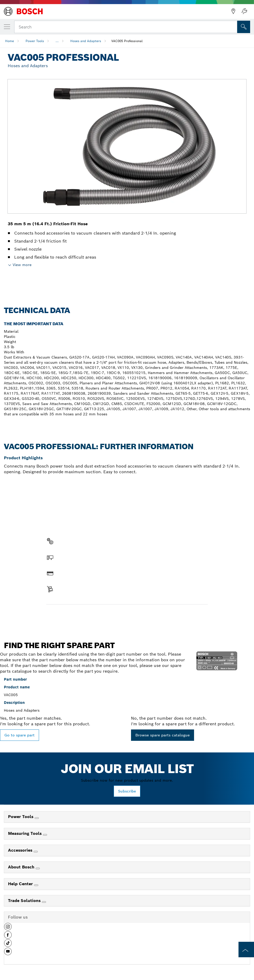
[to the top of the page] (246, 950)
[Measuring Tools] (45, 835)
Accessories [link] (21, 850)
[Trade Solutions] (44, 902)
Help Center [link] (21, 884)
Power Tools (35, 41)
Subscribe (127, 791)
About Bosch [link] (22, 867)
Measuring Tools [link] (25, 833)
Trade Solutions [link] (25, 901)
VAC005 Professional (127, 41)
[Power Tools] (37, 818)
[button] (8, 929)
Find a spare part (66, 615)
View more (22, 265)
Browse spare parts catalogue (163, 735)
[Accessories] (36, 852)
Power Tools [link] (21, 817)
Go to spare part (20, 735)
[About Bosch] (38, 868)
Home (10, 41)
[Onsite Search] (244, 27)
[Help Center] (36, 885)
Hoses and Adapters (86, 41)
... (57, 41)
